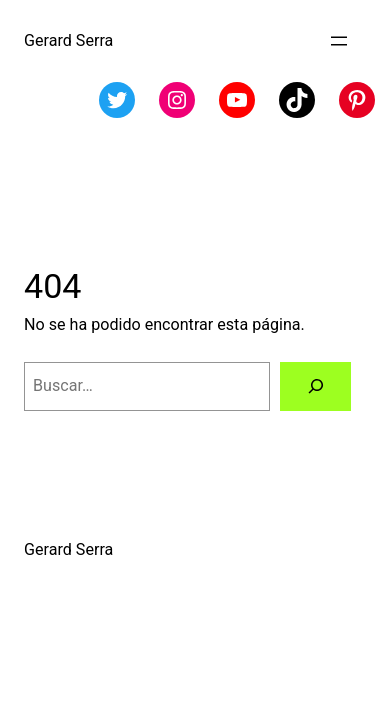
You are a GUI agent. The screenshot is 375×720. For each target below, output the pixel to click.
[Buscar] (315, 387)
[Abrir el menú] (339, 41)
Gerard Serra (68, 40)
